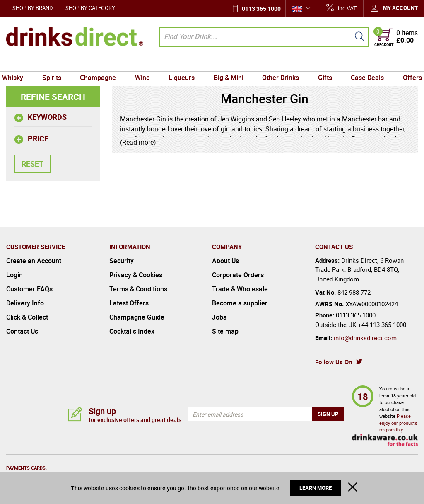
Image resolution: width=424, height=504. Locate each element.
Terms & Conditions (138, 289)
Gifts (322, 63)
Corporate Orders (238, 275)
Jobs (219, 317)
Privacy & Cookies (136, 275)
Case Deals (363, 63)
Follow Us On (334, 362)
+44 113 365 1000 (382, 325)
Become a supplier (240, 303)
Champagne (101, 63)
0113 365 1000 (261, 8)
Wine (145, 63)
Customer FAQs (29, 289)
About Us (225, 261)
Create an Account (34, 261)
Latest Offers (129, 303)
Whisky (19, 63)
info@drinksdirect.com (365, 338)
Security (122, 261)
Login (14, 275)
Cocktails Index (132, 331)
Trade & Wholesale (240, 289)
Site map (225, 331)
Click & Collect (27, 317)
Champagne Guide (137, 317)
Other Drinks (278, 63)
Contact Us (22, 331)
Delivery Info (25, 303)
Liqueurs (182, 63)
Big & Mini (228, 63)
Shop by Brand (33, 8)
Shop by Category (90, 8)
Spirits (56, 63)
